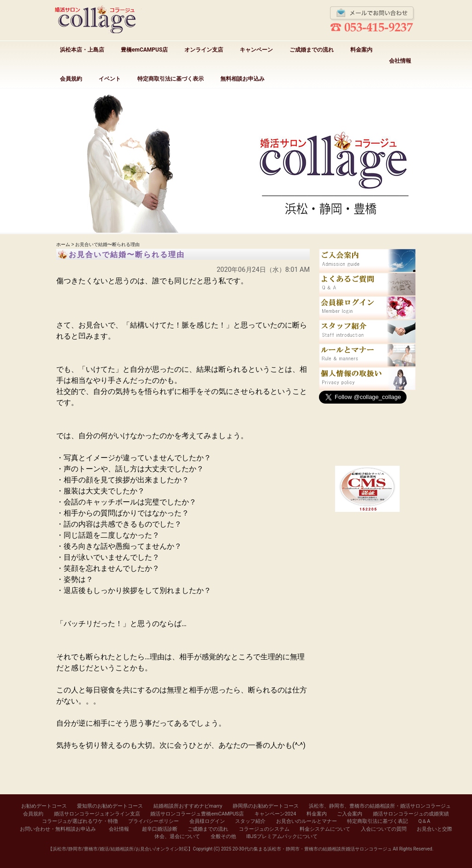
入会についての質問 (384, 829)
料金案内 (361, 50)
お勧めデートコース (44, 806)
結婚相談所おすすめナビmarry (188, 806)
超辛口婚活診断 (160, 829)
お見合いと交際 (434, 829)
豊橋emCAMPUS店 (144, 50)
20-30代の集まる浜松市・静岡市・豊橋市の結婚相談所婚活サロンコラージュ (312, 849)
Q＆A (425, 821)
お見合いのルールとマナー (307, 821)
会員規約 (71, 79)
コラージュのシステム (264, 829)
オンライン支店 (204, 50)
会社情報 (400, 61)
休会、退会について (177, 836)
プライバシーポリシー (153, 821)
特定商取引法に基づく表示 (171, 79)
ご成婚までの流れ (312, 50)
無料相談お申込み (242, 79)
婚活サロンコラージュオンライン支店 (97, 814)
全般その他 (223, 836)
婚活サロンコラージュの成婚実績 (411, 814)
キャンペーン (256, 50)
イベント (110, 79)
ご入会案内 (350, 814)
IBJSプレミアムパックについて (282, 836)
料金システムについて (325, 829)
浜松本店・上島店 (82, 50)
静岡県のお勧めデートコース (266, 806)
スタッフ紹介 (250, 821)
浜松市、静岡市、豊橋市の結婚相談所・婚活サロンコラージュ (380, 806)
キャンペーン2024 (275, 814)
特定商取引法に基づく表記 (378, 821)
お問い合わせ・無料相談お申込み (58, 829)
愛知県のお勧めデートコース (110, 806)
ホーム (63, 244)
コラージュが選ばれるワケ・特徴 (80, 821)
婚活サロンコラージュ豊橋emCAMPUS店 (197, 814)
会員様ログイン (207, 821)
